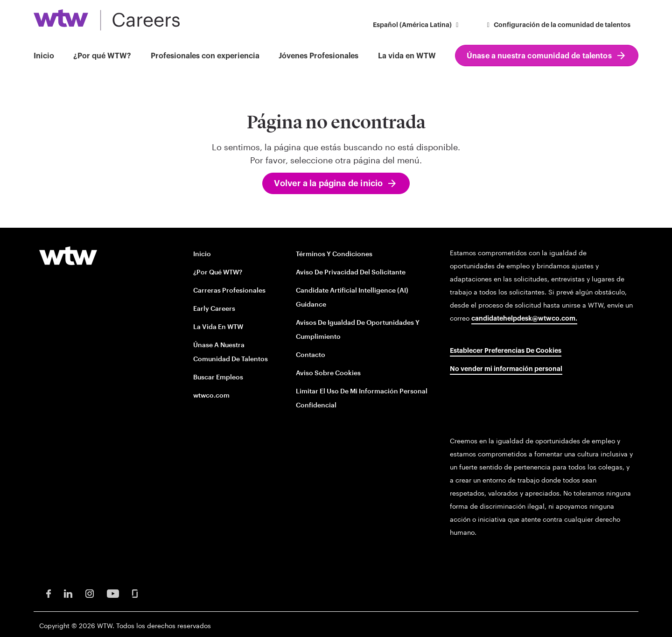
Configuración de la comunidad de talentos (558, 25)
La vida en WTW (407, 56)
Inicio (44, 56)
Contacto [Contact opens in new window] (311, 354)
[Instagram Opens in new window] (90, 593)
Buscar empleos (218, 377)
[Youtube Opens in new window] (113, 593)
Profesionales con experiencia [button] (205, 56)
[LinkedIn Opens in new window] (68, 593)
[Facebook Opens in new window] (49, 593)
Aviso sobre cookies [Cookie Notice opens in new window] (328, 373)
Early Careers (214, 308)
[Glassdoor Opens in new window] (135, 593)
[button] (417, 26)
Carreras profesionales (229, 290)
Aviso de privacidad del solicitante (351, 272)
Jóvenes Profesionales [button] (318, 56)
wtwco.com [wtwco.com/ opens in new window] (211, 395)
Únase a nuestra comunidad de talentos (539, 56)
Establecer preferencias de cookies (506, 351)
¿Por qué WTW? (102, 56)
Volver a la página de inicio (328, 183)
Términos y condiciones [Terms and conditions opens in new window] (334, 254)
